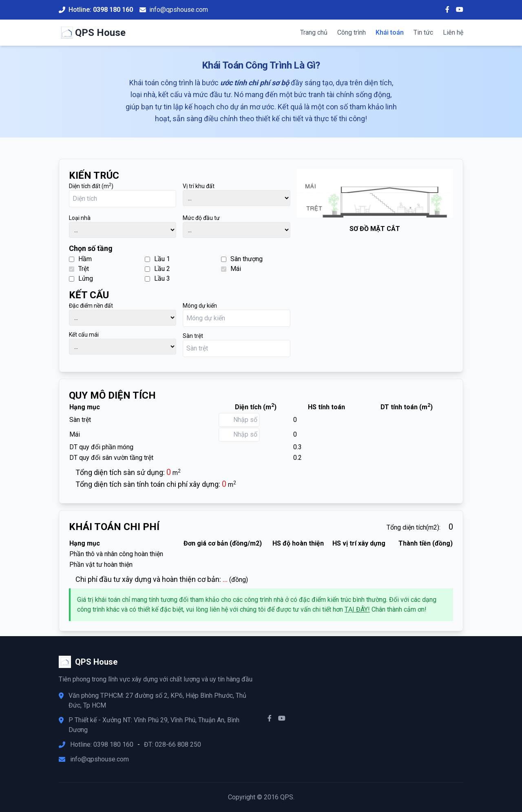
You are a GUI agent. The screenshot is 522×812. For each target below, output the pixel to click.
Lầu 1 (157, 259)
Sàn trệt (193, 336)
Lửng (81, 278)
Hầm (80, 259)
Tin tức (423, 32)
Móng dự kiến (200, 306)
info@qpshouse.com (179, 10)
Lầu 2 (157, 269)
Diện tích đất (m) (91, 186)
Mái (231, 269)
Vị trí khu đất (199, 186)
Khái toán (390, 32)
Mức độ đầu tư (201, 218)
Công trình (352, 32)
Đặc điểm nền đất (91, 306)
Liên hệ (453, 32)
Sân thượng (242, 259)
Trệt (79, 269)
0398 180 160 (113, 10)
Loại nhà (80, 218)
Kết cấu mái (84, 335)
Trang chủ (314, 32)
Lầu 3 (157, 278)
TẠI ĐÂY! (357, 609)
